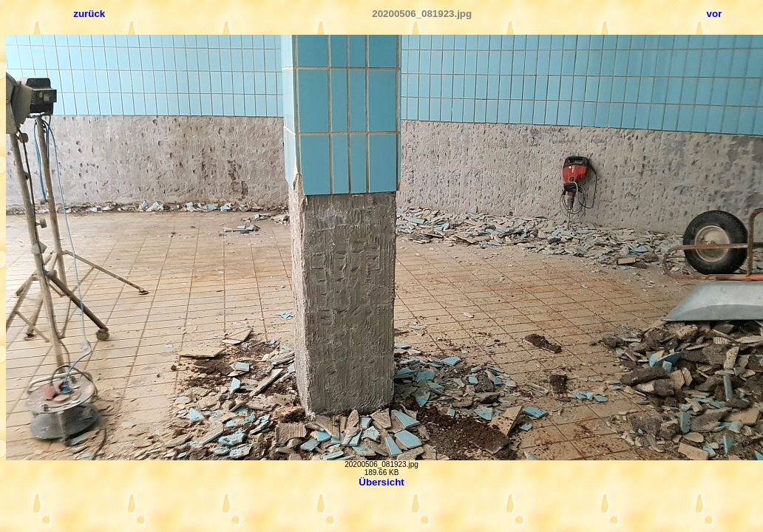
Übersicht (381, 482)
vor (715, 14)
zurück (89, 14)
